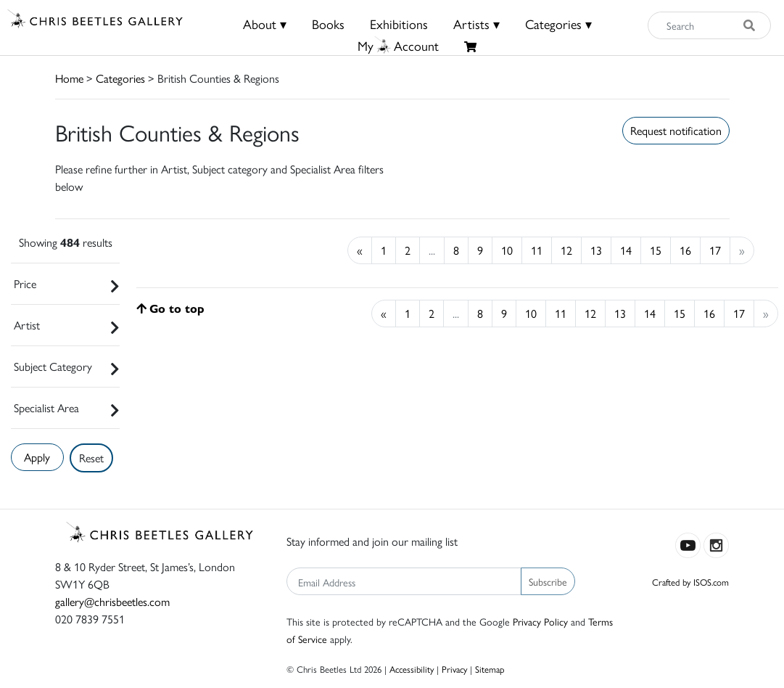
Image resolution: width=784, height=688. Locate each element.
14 (626, 250)
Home (69, 78)
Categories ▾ (558, 24)
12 (566, 250)
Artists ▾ (476, 24)
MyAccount (398, 45)
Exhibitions (399, 24)
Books (328, 24)
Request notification (676, 130)
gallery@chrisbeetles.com (112, 601)
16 (685, 250)
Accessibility (412, 669)
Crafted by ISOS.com (690, 582)
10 (507, 250)
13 (596, 250)
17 (715, 250)
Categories (120, 78)
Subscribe (548, 581)
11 (537, 250)
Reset (91, 458)
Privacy (454, 669)
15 (656, 250)
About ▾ (265, 24)
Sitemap (490, 669)
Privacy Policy (540, 621)
